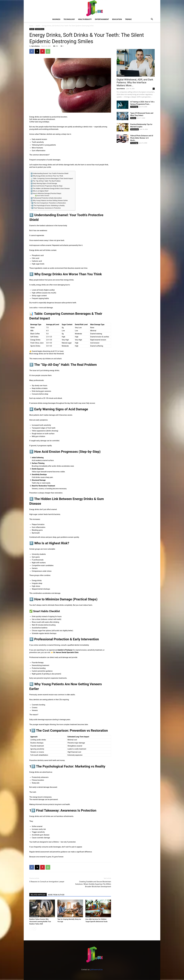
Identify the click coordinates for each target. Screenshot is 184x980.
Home (31, 26)
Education (117, 19)
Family (60, 916)
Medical (133, 118)
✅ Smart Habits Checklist (42, 196)
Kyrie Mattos (35, 46)
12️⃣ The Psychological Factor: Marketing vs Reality (48, 206)
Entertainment (102, 19)
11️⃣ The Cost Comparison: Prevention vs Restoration (48, 203)
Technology (69, 19)
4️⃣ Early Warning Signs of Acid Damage (44, 183)
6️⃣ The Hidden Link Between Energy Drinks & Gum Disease (50, 188)
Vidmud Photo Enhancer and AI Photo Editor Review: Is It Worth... (142, 138)
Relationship (134, 129)
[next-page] (35, 929)
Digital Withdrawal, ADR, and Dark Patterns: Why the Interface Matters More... (135, 83)
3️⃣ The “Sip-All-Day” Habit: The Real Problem (46, 181)
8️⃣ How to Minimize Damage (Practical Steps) (46, 193)
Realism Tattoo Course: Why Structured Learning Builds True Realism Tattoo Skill (40, 922)
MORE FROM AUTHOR (56, 895)
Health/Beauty (85, 19)
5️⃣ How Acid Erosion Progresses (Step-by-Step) (47, 186)
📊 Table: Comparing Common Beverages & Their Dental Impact (52, 178)
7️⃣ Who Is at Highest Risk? (40, 191)
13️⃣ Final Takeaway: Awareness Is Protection (46, 208)
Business (56, 19)
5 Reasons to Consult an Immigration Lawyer (47, 882)
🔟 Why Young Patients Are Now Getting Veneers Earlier (49, 200)
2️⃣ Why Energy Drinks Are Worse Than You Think (47, 176)
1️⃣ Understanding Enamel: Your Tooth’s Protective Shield (49, 173)
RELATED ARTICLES (38, 895)
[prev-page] (31, 929)
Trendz (128, 19)
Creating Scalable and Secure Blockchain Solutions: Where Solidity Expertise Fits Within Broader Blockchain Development (93, 884)
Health (38, 26)
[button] (152, 19)
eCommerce (121, 76)
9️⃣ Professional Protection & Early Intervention (46, 198)
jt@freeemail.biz (97, 969)
